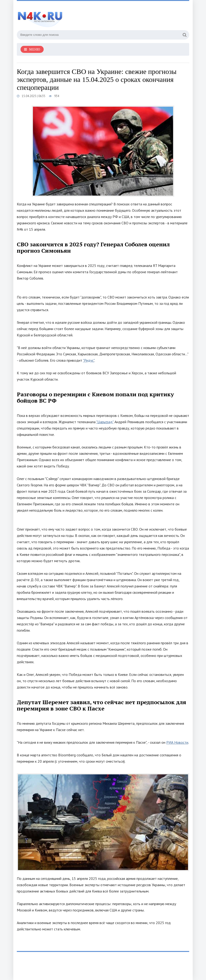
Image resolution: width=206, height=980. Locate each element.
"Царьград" (105, 422)
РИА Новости (177, 742)
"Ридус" (89, 360)
